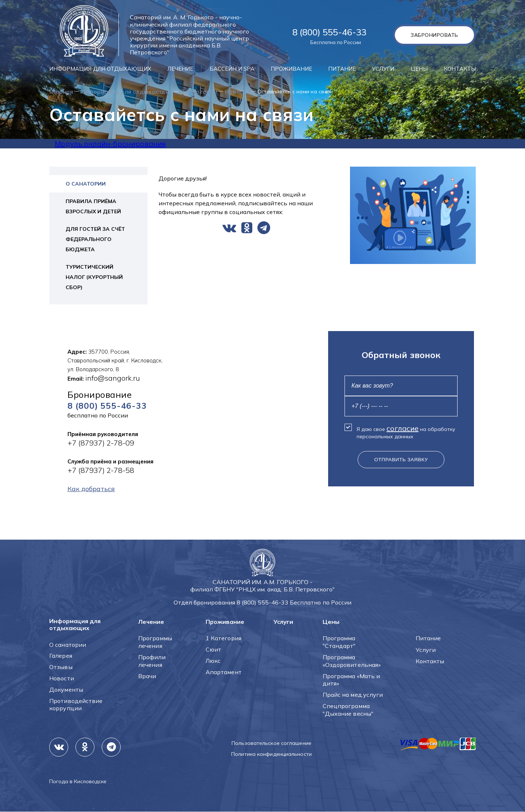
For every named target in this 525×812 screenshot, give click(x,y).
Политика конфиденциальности (271, 754)
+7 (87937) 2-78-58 (101, 471)
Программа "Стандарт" (339, 642)
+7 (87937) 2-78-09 (101, 444)
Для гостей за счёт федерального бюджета (95, 240)
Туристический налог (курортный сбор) (94, 277)
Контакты (460, 69)
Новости (277, 92)
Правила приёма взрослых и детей (93, 207)
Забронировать (433, 35)
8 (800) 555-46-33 (329, 32)
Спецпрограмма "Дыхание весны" (348, 710)
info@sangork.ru (113, 378)
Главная (64, 92)
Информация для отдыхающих (100, 69)
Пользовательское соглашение (271, 743)
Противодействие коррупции (76, 705)
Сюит (213, 650)
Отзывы (61, 667)
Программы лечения (155, 642)
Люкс (213, 661)
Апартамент (224, 672)
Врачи (147, 676)
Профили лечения (152, 661)
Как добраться (94, 490)
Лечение (180, 69)
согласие (402, 429)
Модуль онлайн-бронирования (110, 144)
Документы (66, 690)
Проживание (291, 69)
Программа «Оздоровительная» (352, 661)
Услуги (383, 69)
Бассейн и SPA (232, 69)
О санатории (231, 92)
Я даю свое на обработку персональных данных (406, 432)
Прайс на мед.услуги (353, 695)
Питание (342, 69)
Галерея (61, 656)
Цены (419, 69)
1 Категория (223, 638)
